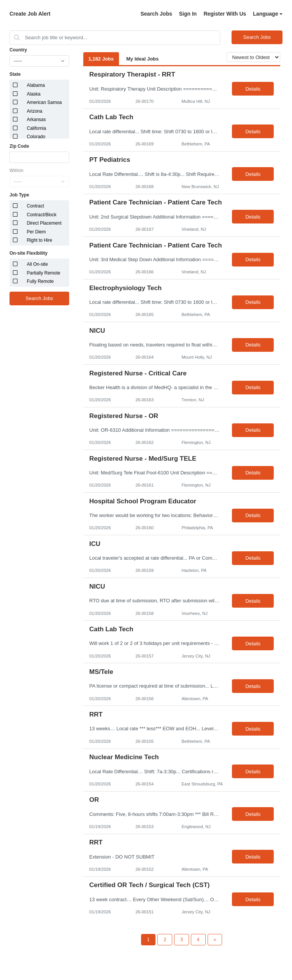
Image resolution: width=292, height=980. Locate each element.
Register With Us (225, 14)
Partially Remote (44, 273)
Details (253, 89)
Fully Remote (40, 281)
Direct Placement (44, 223)
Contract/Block (42, 215)
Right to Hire (40, 240)
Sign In (188, 14)
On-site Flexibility (29, 253)
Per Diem (36, 232)
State (15, 74)
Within (17, 171)
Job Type (19, 195)
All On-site (37, 264)
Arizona (35, 111)
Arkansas (36, 120)
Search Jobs (156, 14)
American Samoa (44, 102)
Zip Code (19, 146)
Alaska (34, 94)
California (37, 128)
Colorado (36, 137)
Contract (36, 206)
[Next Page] (215, 940)
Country (18, 50)
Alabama (36, 85)
